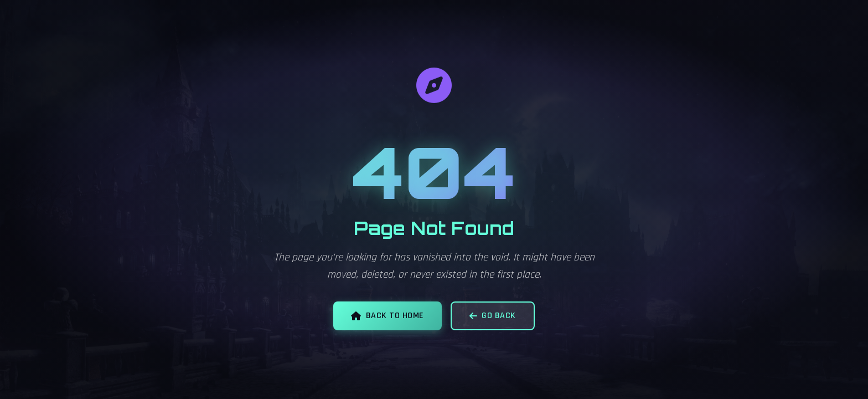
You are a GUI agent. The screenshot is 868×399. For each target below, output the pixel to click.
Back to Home (387, 316)
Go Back (493, 316)
